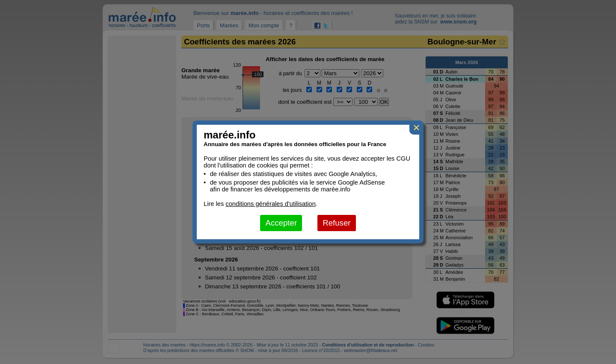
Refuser (336, 223)
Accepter (281, 223)
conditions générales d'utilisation (271, 204)
